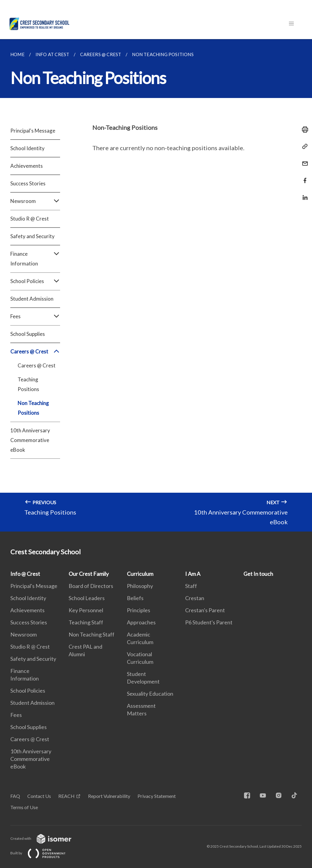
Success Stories (28, 183)
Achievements (27, 166)
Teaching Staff (86, 622)
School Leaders (87, 598)
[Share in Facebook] (303, 177)
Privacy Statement (157, 796)
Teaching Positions (28, 384)
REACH (66, 796)
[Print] (303, 130)
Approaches (141, 622)
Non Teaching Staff (92, 634)
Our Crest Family (89, 574)
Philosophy (140, 586)
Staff (191, 586)
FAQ (15, 796)
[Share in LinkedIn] (303, 194)
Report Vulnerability (109, 796)
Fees (35, 316)
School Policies (35, 281)
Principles (139, 610)
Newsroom (35, 201)
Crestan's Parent (205, 610)
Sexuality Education (150, 694)
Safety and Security (32, 236)
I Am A (193, 574)
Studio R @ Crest (30, 219)
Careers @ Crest (35, 352)
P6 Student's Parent (209, 622)
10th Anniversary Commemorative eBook (30, 440)
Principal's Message (33, 131)
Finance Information (35, 259)
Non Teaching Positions (33, 408)
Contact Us (39, 796)
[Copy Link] (303, 147)
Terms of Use (24, 807)
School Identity (27, 148)
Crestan (195, 598)
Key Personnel (86, 610)
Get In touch (258, 574)
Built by (43, 853)
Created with (46, 838)
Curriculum (140, 574)
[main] (156, 285)
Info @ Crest (25, 574)
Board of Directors (91, 586)
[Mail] (303, 160)
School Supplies (28, 334)
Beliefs (135, 598)
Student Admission (32, 299)
